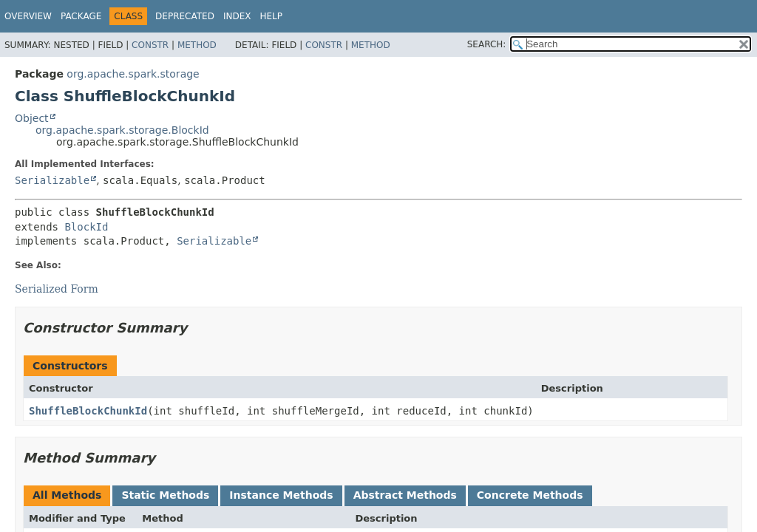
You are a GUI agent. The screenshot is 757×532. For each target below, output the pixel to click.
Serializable (52, 180)
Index (237, 16)
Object (32, 118)
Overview (28, 16)
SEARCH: (487, 44)
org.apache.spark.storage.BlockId (122, 130)
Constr (150, 45)
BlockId (86, 227)
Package (81, 16)
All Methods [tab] (67, 495)
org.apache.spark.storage (133, 74)
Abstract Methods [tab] (405, 495)
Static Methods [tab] (165, 495)
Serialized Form (57, 289)
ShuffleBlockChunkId (88, 411)
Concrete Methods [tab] (530, 495)
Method (197, 45)
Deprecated (185, 16)
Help (271, 16)
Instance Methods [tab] (281, 495)
